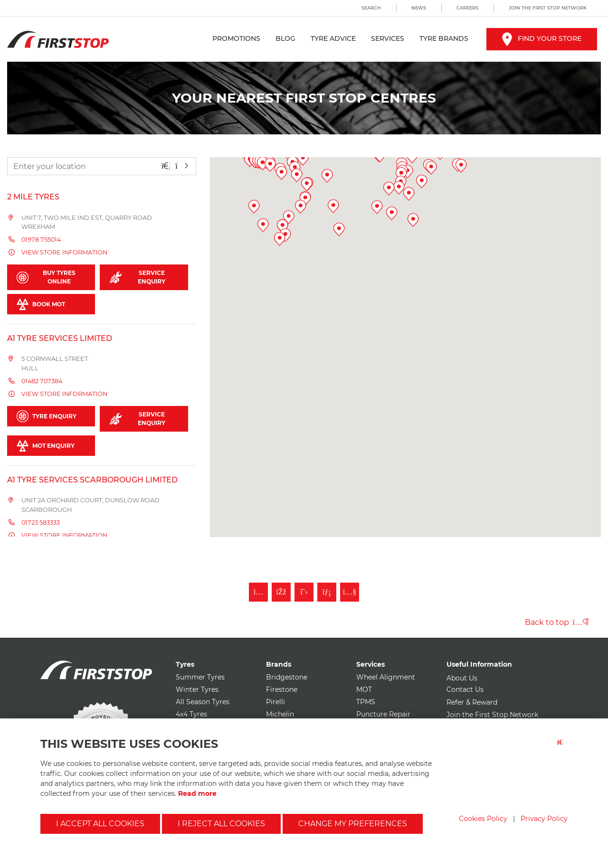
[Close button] (562, 748)
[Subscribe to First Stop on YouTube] (350, 592)
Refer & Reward (472, 702)
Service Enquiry (138, 277)
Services (388, 38)
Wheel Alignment (386, 677)
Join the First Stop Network (548, 8)
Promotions (236, 38)
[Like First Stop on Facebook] (281, 592)
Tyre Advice (333, 38)
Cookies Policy (483, 819)
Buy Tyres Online (46, 277)
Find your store (542, 38)
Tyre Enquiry (47, 416)
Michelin (280, 714)
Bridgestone (287, 677)
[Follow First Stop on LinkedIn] (327, 592)
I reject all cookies (221, 824)
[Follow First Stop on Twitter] (304, 592)
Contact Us (465, 689)
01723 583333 (41, 523)
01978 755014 (41, 240)
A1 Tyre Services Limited (60, 338)
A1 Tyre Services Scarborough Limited (92, 480)
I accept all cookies (100, 824)
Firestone (282, 689)
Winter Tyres (197, 689)
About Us (462, 678)
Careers (467, 8)
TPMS (366, 702)
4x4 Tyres (191, 714)
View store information (64, 252)
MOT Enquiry (46, 446)
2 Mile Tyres (33, 197)
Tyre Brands (444, 38)
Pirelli (275, 702)
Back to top (557, 622)
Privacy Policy (544, 819)
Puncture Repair (383, 714)
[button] (304, 285)
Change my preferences (353, 824)
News (419, 8)
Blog (285, 38)
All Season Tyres (203, 702)
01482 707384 (42, 381)
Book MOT (41, 304)
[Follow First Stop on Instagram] (258, 592)
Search (371, 8)
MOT (364, 689)
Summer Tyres (200, 677)
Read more (197, 793)
